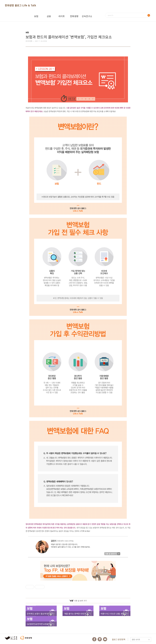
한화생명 (74, 16)
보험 (36, 16)
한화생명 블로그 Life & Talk (20, 5)
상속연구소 (87, 16)
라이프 (62, 16)
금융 (49, 16)
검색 (149, 15)
